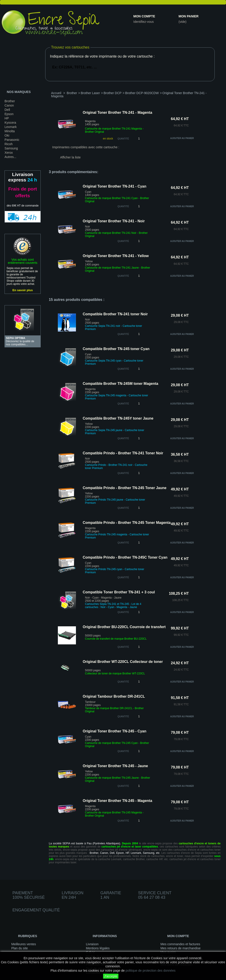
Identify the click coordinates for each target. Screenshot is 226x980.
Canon (9, 105)
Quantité (123, 139)
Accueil (56, 93)
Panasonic (12, 140)
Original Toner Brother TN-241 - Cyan (115, 186)
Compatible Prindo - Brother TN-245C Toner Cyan (125, 557)
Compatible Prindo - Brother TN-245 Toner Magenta (127, 523)
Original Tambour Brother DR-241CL (114, 696)
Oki (7, 135)
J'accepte (111, 976)
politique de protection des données (150, 971)
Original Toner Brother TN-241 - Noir (114, 221)
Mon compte (144, 16)
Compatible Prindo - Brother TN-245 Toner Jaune (125, 488)
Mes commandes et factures (180, 944)
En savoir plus (23, 290)
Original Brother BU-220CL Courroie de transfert (124, 627)
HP (7, 118)
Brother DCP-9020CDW (142, 93)
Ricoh (9, 144)
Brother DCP (112, 93)
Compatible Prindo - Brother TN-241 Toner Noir (123, 453)
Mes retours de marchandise (180, 948)
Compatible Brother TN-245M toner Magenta (120, 384)
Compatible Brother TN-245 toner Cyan (116, 349)
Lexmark (11, 127)
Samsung (11, 148)
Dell (7, 110)
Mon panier (188, 16)
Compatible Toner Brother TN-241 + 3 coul (119, 592)
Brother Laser (90, 93)
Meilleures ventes (24, 944)
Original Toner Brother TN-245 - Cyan (115, 731)
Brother (10, 101)
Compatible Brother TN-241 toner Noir (115, 314)
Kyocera (10, 123)
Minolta (10, 131)
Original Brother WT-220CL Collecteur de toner (123, 662)
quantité (123, 206)
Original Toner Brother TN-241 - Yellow (116, 256)
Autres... (10, 157)
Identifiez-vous (144, 22)
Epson (9, 114)
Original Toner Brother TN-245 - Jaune (115, 766)
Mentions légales (98, 948)
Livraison (92, 944)
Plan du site (20, 948)
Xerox (9, 153)
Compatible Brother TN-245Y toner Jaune (118, 418)
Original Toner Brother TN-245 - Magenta (117, 801)
